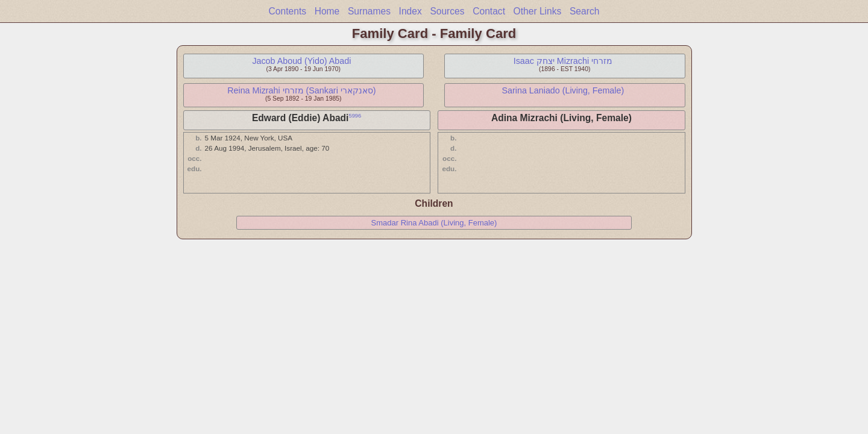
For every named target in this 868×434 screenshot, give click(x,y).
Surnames (369, 11)
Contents (288, 11)
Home (327, 11)
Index (410, 11)
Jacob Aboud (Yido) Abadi (301, 61)
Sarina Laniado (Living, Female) (563, 90)
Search (584, 11)
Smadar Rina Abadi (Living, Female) (434, 223)
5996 (355, 116)
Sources (447, 11)
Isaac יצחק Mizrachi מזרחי (563, 61)
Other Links (538, 11)
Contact (489, 11)
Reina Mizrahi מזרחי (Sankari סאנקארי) (301, 90)
